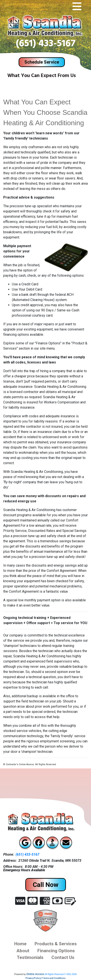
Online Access (35, 974)
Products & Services (56, 944)
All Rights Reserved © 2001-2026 (61, 974)
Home (20, 944)
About (23, 951)
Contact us (63, 957)
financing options (56, 951)
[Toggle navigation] (77, 7)
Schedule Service (42, 62)
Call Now (46, 885)
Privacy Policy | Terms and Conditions (45, 978)
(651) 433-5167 (46, 45)
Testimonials (30, 957)
